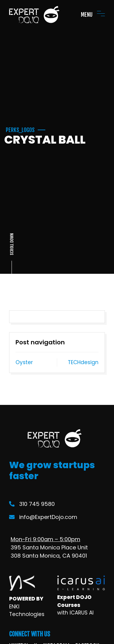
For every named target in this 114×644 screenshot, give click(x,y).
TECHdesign (83, 362)
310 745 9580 (32, 504)
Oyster (24, 362)
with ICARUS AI (75, 613)
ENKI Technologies (27, 611)
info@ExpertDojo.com (43, 517)
